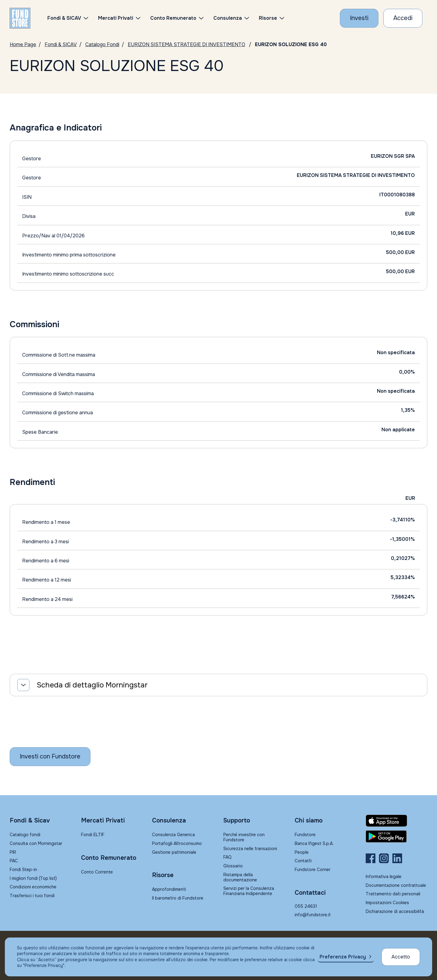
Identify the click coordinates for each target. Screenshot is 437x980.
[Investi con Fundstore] (359, 18)
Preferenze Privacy (343, 957)
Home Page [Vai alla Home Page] (23, 44)
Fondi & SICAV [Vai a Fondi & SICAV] (61, 44)
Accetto (401, 957)
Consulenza (228, 18)
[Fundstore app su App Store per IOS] (396, 821)
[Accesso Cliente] (403, 18)
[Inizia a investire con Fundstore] (50, 757)
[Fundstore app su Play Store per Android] (396, 836)
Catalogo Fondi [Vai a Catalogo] (102, 44)
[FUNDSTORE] (20, 18)
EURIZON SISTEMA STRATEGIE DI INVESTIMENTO (186, 44)
